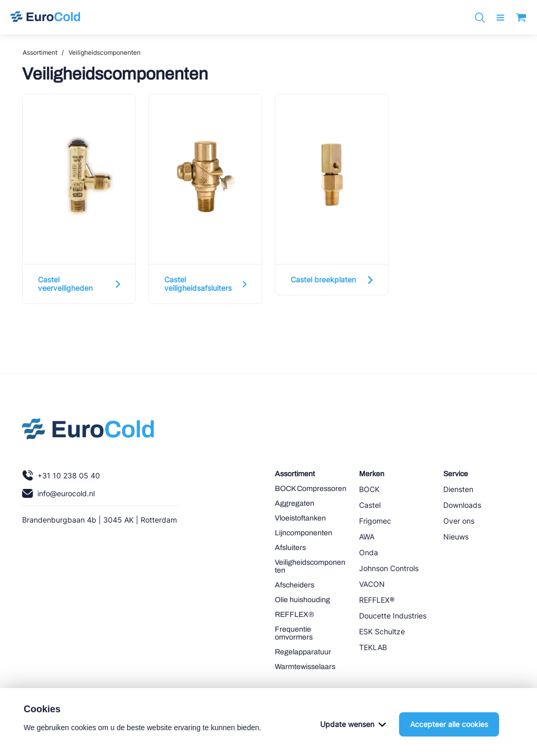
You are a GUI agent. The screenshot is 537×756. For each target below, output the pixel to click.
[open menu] (500, 18)
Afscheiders (295, 585)
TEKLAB (373, 647)
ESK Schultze (382, 631)
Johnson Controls (389, 568)
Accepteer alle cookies (449, 737)
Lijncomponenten (304, 533)
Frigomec (375, 521)
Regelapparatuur (303, 652)
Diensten (458, 489)
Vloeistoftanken (300, 518)
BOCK (369, 489)
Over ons (459, 521)
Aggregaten (295, 503)
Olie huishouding (302, 600)
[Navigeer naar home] (45, 17)
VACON (372, 584)
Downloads (462, 505)
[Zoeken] (480, 18)
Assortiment (40, 52)
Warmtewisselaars (305, 667)
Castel (370, 505)
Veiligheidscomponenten (105, 52)
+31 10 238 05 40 (61, 475)
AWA (367, 537)
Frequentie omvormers (294, 633)
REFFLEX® (295, 615)
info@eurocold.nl (58, 493)
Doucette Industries (393, 616)
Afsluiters (290, 548)
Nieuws (456, 537)
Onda (369, 552)
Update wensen (353, 737)
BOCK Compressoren (311, 489)
